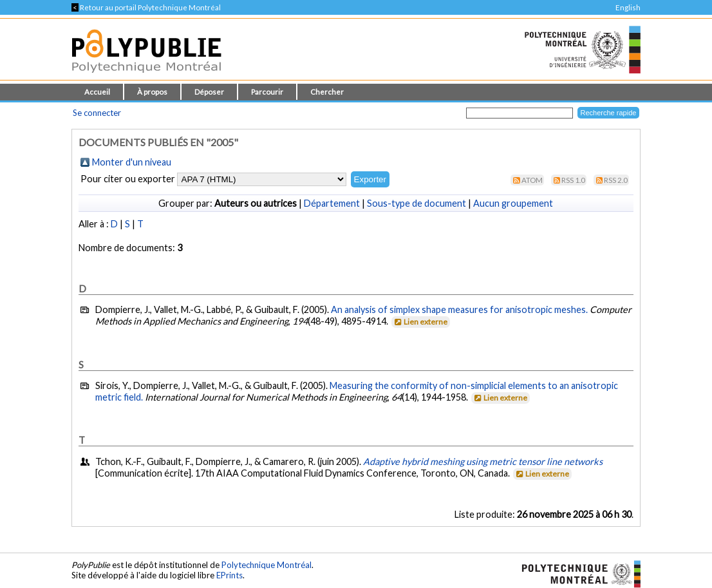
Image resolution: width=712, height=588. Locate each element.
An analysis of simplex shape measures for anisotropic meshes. (459, 309)
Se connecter (97, 113)
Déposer (209, 92)
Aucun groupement (513, 203)
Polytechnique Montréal (267, 565)
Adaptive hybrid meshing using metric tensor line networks (483, 461)
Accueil (97, 92)
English (628, 7)
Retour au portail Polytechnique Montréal (146, 7)
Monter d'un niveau (132, 162)
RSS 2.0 (616, 180)
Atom (532, 180)
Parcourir (267, 92)
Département (332, 203)
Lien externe (420, 322)
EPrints (230, 575)
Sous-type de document (417, 203)
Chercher (327, 92)
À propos (152, 92)
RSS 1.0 (573, 180)
